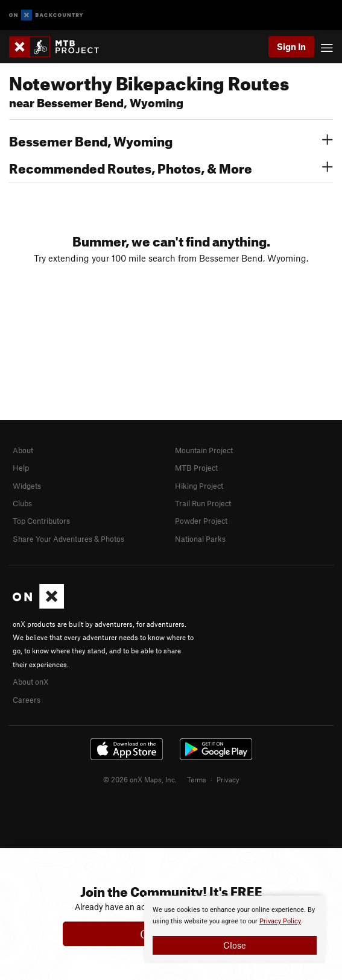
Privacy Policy (280, 921)
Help (21, 468)
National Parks (200, 539)
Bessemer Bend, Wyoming (171, 140)
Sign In (291, 46)
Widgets (27, 486)
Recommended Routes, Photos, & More (171, 167)
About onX (31, 682)
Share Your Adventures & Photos (68, 539)
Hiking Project (199, 486)
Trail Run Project (203, 503)
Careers (27, 700)
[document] (235, 929)
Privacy (228, 779)
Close (235, 945)
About (23, 450)
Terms (197, 779)
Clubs (22, 503)
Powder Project (201, 521)
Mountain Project (204, 450)
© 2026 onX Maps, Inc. (140, 779)
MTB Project (196, 468)
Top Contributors (41, 521)
